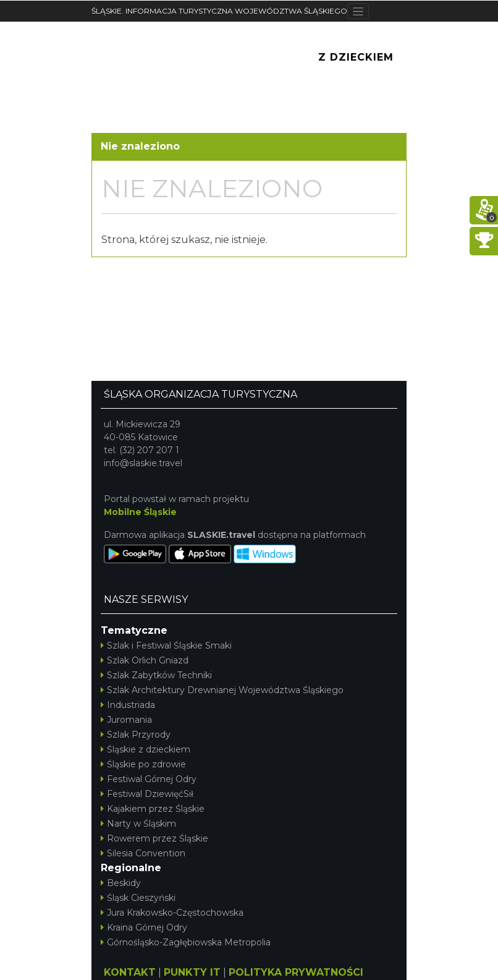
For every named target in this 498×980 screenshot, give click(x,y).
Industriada (128, 705)
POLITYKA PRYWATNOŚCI (296, 972)
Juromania (126, 720)
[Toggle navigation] (358, 11)
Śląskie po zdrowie (143, 764)
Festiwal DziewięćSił (147, 794)
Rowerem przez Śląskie (154, 838)
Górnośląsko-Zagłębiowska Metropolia (186, 942)
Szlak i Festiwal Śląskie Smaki (166, 646)
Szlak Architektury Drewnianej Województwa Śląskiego (222, 690)
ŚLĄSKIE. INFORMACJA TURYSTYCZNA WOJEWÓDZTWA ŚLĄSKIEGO (219, 11)
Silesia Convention (143, 853)
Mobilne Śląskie (140, 512)
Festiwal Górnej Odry (149, 779)
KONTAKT (130, 972)
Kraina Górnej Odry (144, 927)
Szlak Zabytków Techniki (156, 675)
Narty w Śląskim (138, 824)
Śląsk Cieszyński (138, 898)
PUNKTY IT (192, 972)
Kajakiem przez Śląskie (153, 809)
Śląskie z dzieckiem (146, 749)
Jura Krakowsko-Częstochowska (172, 913)
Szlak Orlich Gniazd (145, 660)
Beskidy (121, 883)
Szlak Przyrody (136, 735)
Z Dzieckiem (356, 57)
